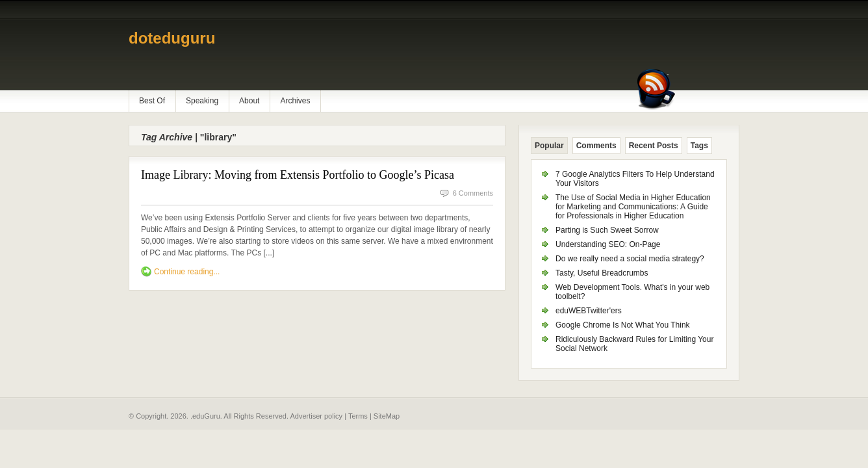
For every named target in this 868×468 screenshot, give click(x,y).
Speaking (202, 101)
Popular (549, 146)
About (249, 101)
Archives (295, 101)
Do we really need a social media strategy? (630, 259)
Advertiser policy (316, 416)
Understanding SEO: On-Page (608, 244)
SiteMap (387, 416)
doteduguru (172, 38)
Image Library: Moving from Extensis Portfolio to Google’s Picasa (298, 175)
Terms (358, 416)
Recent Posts (654, 146)
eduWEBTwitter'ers (589, 311)
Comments (596, 146)
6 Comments (473, 193)
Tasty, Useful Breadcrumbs (602, 273)
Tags (699, 146)
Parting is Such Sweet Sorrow (607, 230)
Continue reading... (187, 272)
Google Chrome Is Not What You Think (623, 325)
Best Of (152, 101)
